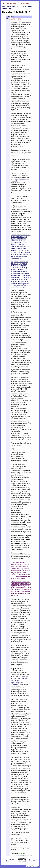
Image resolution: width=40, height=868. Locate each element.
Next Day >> (34, 861)
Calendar (22, 862)
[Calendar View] (26, 7)
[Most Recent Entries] (10, 7)
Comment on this (28, 856)
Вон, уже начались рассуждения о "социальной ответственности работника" (20, 681)
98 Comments (20, 856)
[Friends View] (7, 9)
